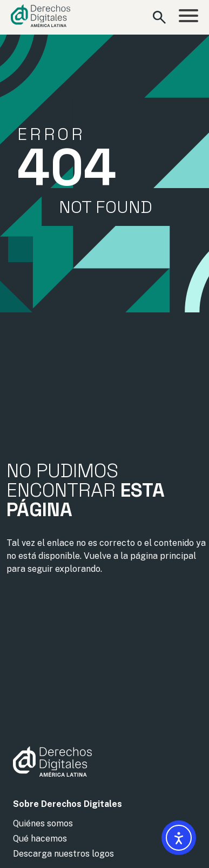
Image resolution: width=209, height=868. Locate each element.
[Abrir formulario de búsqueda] (159, 17)
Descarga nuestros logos (63, 854)
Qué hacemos (40, 839)
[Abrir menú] (188, 17)
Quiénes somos (43, 823)
